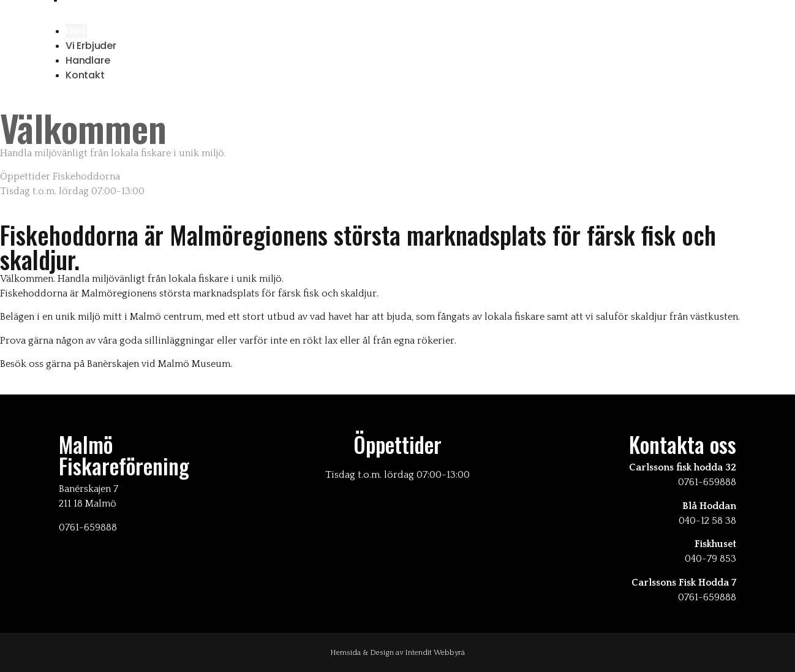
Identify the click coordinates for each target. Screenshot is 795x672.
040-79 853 (710, 559)
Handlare (88, 60)
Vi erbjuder (91, 46)
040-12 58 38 (707, 521)
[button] (397, 15)
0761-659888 (707, 482)
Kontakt (85, 75)
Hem (77, 31)
